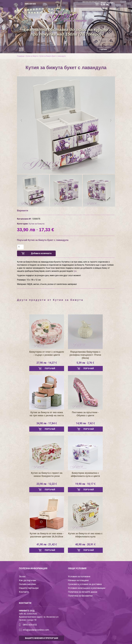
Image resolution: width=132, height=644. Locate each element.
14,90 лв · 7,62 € (85, 423)
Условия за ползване (79, 576)
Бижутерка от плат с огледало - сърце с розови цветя (47, 353)
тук (75, 271)
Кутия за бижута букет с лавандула (53, 56)
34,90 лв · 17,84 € (47, 423)
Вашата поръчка (108, 4)
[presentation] (21, 121)
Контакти (24, 592)
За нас (22, 576)
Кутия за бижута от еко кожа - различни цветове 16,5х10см (47, 535)
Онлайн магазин (27, 584)
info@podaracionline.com (36, 630)
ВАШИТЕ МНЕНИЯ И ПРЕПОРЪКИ (42, 638)
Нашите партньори (29, 588)
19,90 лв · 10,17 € (85, 484)
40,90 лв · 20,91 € (85, 544)
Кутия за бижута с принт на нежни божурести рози (47, 474)
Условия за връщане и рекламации (87, 588)
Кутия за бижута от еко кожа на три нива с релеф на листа (47, 414)
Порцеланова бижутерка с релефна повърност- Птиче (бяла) (85, 355)
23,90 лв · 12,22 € (47, 484)
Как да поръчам (28, 580)
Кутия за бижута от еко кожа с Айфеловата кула (85, 535)
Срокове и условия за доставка (85, 584)
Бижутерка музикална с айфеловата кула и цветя (85, 474)
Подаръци (21, 56)
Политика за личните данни (83, 592)
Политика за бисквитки (80, 596)
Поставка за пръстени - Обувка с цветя (85, 414)
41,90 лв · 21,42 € (47, 544)
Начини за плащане (78, 580)
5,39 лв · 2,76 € (85, 363)
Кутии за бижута (32, 56)
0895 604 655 (30, 4)
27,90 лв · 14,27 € (47, 363)
